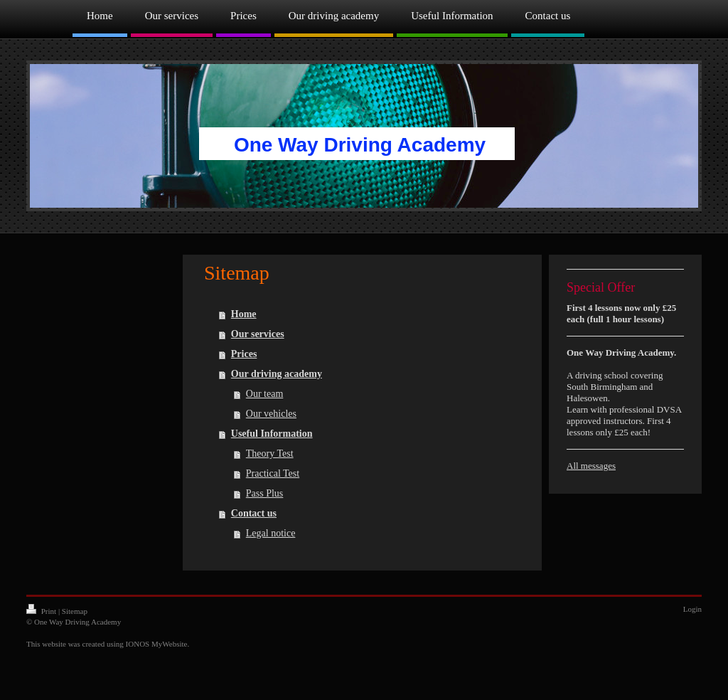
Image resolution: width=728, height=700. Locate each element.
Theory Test (270, 454)
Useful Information (272, 434)
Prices (244, 354)
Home (244, 314)
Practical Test (273, 473)
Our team (264, 394)
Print (42, 611)
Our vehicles (271, 414)
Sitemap (75, 611)
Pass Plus (265, 493)
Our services (258, 334)
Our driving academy (277, 374)
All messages (591, 466)
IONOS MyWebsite (157, 644)
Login (692, 609)
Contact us (254, 513)
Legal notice (271, 533)
